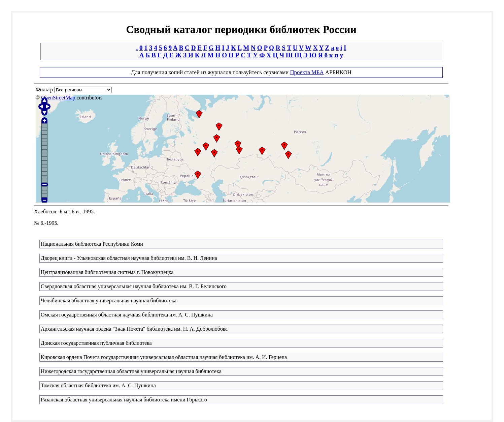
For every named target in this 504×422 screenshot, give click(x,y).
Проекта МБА (307, 72)
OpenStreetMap (58, 98)
